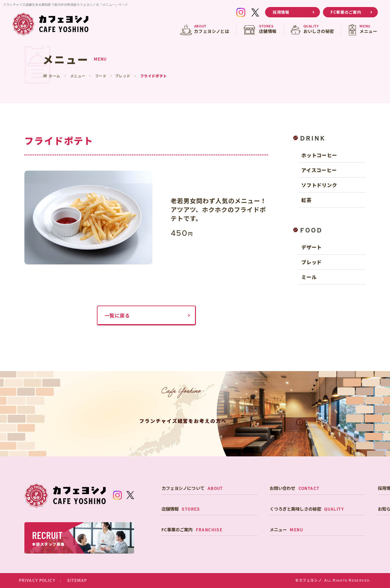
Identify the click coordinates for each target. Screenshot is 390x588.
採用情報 (281, 12)
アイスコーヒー (319, 170)
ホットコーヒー (319, 155)
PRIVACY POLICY (37, 581)
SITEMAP (77, 581)
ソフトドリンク (319, 185)
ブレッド (123, 76)
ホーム (55, 76)
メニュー (78, 76)
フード (101, 76)
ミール (309, 277)
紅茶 (307, 200)
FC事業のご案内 (346, 12)
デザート (312, 247)
